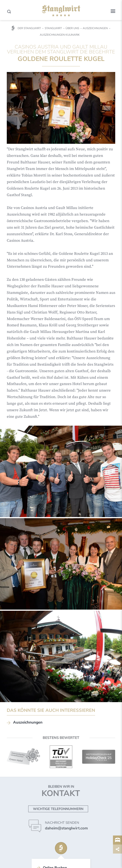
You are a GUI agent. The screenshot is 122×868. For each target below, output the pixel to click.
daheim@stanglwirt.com (66, 828)
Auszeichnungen (28, 722)
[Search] (9, 12)
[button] (113, 11)
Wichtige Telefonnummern (58, 809)
